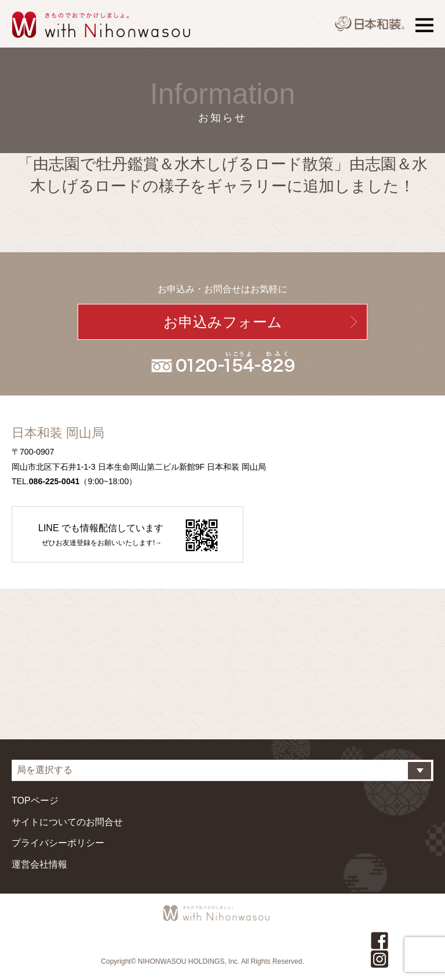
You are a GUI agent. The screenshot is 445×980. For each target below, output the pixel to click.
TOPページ (35, 801)
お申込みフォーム (223, 322)
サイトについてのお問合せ (67, 822)
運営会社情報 (39, 864)
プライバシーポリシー (58, 843)
